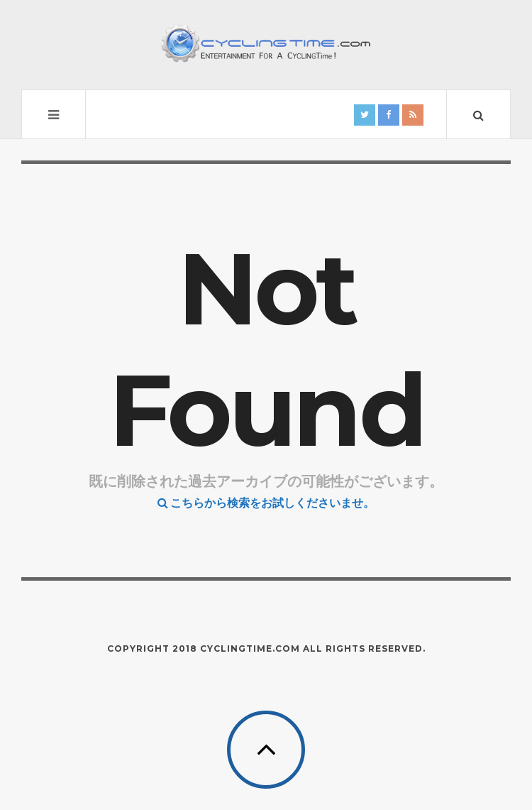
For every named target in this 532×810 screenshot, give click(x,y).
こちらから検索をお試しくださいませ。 (266, 503)
